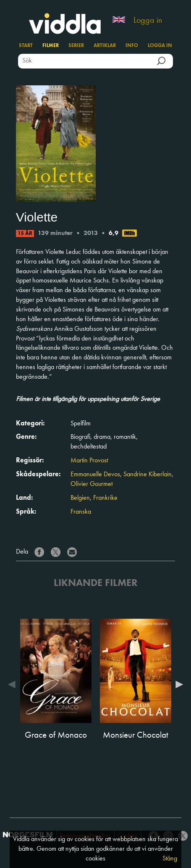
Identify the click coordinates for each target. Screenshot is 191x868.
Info (132, 46)
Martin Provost (89, 461)
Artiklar (105, 46)
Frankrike (105, 498)
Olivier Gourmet (92, 484)
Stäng (170, 859)
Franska (81, 512)
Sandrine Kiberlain (148, 475)
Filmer (51, 46)
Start (26, 46)
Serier (76, 46)
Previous (14, 684)
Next (177, 684)
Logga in (148, 21)
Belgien (80, 498)
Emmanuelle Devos (95, 475)
